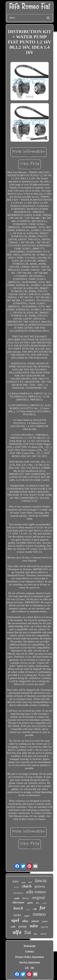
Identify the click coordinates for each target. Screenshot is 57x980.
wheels (35, 921)
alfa (17, 932)
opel (15, 920)
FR (32, 968)
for (43, 908)
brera (26, 898)
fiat (28, 932)
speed (28, 910)
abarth (43, 934)
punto (45, 921)
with (13, 927)
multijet (44, 903)
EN (27, 968)
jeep (37, 903)
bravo (16, 887)
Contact (30, 951)
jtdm (15, 881)
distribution (18, 893)
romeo (39, 914)
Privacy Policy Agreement (30, 957)
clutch (27, 886)
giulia (30, 903)
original (38, 897)
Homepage (30, 946)
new (30, 882)
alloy (25, 921)
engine (27, 916)
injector (45, 927)
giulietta (40, 886)
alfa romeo (36, 892)
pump (23, 926)
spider (24, 882)
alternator (18, 902)
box (36, 934)
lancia (41, 881)
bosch (18, 908)
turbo (17, 915)
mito (34, 926)
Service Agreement (29, 962)
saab (17, 898)
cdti (35, 909)
